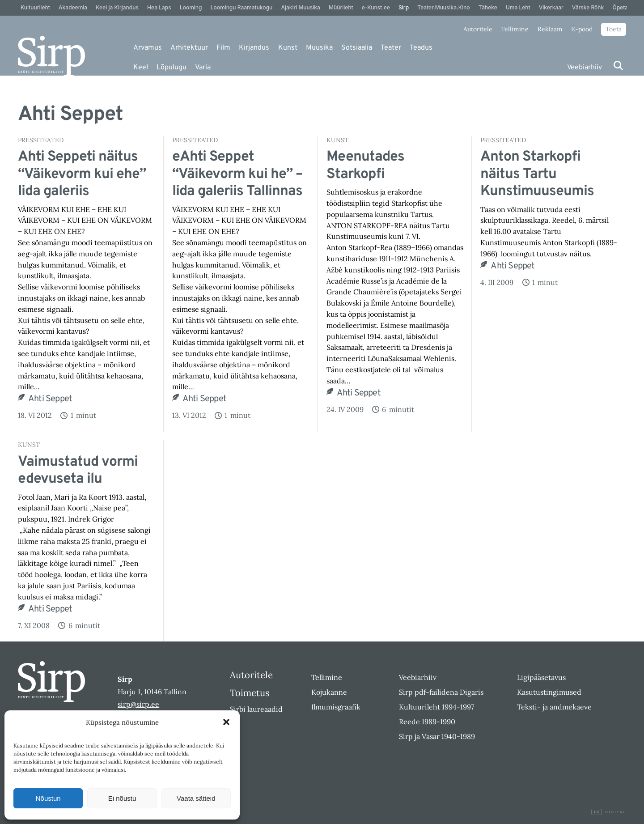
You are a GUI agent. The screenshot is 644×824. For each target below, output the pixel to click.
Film (223, 48)
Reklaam (550, 29)
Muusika (319, 48)
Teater (391, 48)
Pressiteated (41, 140)
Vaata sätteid (196, 798)
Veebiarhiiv (585, 68)
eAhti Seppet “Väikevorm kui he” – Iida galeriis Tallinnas (237, 174)
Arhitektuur (189, 48)
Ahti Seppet (50, 399)
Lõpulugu (172, 68)
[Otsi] (618, 66)
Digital (609, 812)
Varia (203, 68)
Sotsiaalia (357, 48)
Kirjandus (254, 48)
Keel (141, 68)
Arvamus (148, 48)
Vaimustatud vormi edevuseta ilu (78, 471)
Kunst (288, 48)
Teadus (421, 48)
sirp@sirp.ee (138, 704)
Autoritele (478, 29)
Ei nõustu (122, 798)
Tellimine (515, 29)
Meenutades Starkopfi (365, 166)
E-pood (582, 29)
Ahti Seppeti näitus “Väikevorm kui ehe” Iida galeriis (82, 174)
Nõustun (48, 798)
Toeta (614, 29)
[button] (226, 722)
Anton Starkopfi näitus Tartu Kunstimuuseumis (537, 174)
